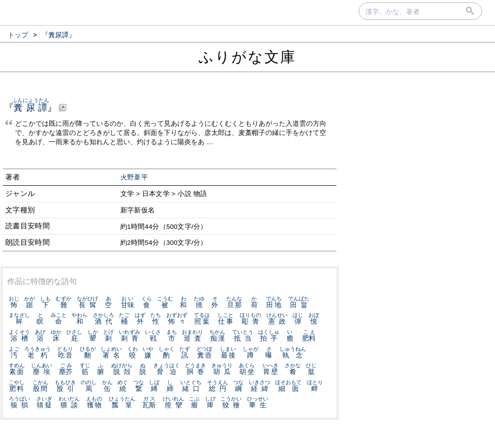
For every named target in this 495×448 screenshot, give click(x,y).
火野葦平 (134, 177)
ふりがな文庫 (247, 57)
